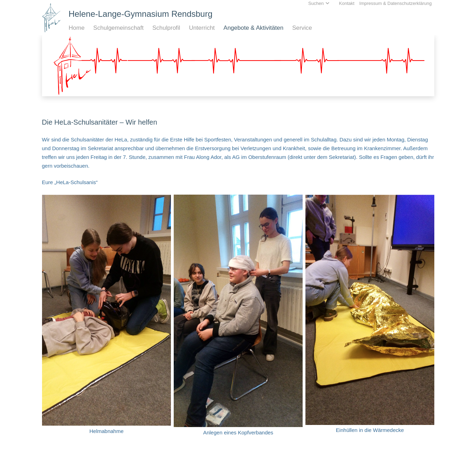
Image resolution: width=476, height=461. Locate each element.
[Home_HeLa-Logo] (52, 18)
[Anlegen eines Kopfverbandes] (238, 317)
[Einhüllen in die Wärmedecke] (370, 316)
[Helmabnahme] (106, 317)
